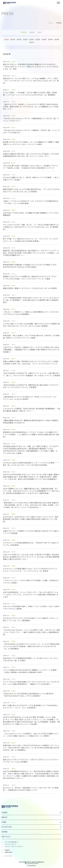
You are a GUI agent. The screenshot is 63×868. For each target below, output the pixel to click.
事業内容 (4, 817)
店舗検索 (7, 850)
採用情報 (4, 832)
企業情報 (4, 813)
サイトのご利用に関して (11, 842)
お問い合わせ (6, 837)
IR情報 (4, 822)
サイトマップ (8, 856)
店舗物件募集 (8, 852)
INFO (40, 32)
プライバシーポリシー (11, 844)
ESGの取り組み (7, 827)
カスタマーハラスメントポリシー (14, 847)
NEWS (32, 32)
